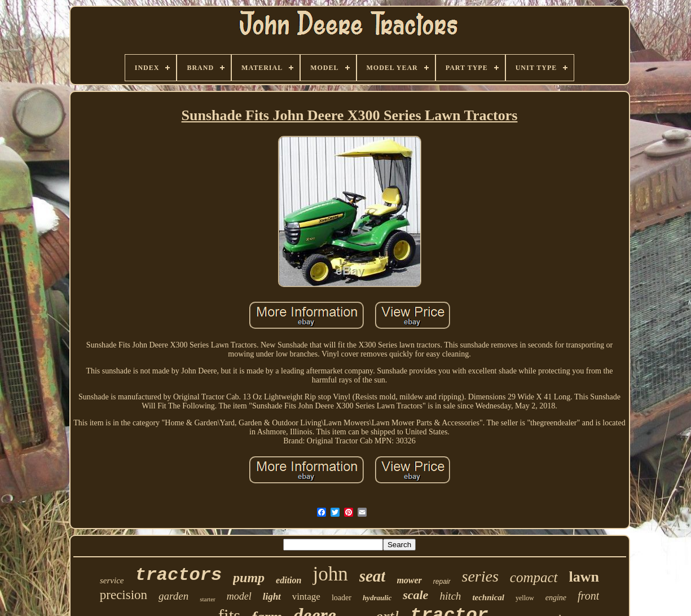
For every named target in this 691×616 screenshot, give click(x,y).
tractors (178, 575)
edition (289, 580)
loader (342, 598)
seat (373, 576)
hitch (450, 596)
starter (207, 599)
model (239, 596)
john (330, 574)
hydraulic (377, 598)
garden (173, 596)
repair (442, 582)
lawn (584, 577)
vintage (306, 597)
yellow (525, 598)
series (480, 576)
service (112, 580)
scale (415, 595)
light (272, 597)
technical (488, 597)
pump (249, 578)
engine (556, 598)
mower (409, 580)
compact (534, 577)
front (588, 596)
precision (124, 595)
